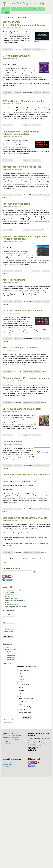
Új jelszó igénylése (9, 631)
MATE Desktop (7, 764)
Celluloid (22, 690)
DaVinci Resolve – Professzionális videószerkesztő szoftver (21, 133)
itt (22, 533)
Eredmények (7, 722)
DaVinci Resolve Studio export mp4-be (23, 101)
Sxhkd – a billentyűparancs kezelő (21, 348)
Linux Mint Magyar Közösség (27, 3)
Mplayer (22, 693)
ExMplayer (22, 676)
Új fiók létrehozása (9, 629)
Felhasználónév (8, 615)
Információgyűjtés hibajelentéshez (15, 607)
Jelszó (5, 622)
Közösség (40, 9)
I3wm (40, 385)
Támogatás (6, 12)
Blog (25, 9)
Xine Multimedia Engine (26, 707)
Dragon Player (23, 710)
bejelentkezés (37, 49)
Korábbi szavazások (9, 720)
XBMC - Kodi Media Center (27, 699)
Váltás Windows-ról (11, 592)
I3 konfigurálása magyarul (16, 56)
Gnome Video (23, 701)
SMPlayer (22, 682)
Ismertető (7, 596)
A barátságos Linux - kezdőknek (14, 590)
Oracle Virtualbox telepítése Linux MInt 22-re (26, 474)
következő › (35, 559)
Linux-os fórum (11, 655)
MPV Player (22, 679)
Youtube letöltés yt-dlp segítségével (22, 167)
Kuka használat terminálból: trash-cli (22, 311)
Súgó (13, 9)
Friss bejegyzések (10, 649)
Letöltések (32, 9)
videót (27, 118)
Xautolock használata (14, 280)
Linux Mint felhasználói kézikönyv (15, 600)
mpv (20, 696)
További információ (8, 49)
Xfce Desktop (7, 766)
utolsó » (42, 559)
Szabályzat (13, 740)
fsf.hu (14, 742)
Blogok (12, 17)
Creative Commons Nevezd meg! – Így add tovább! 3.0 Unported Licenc (39, 743)
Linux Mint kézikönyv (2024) (13, 598)
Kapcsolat (20, 740)
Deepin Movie (23, 704)
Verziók (7, 603)
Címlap (5, 17)
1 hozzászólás (18, 92)
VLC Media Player (24, 685)
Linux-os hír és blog (13, 658)
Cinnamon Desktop (8, 762)
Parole (21, 687)
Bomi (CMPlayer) (24, 671)
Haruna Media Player (25, 713)
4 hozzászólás (18, 195)
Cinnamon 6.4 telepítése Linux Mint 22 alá (25, 518)
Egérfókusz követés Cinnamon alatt (21, 409)
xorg (43, 393)
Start (8, 9)
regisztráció (27, 49)
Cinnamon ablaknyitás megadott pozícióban (26, 378)
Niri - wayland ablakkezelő (16, 204)
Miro (21, 673)
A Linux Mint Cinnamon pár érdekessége (24, 25)
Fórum (19, 9)
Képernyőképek (9, 594)
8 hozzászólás (18, 466)
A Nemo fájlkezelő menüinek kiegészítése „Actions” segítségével (25, 238)
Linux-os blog (11, 660)
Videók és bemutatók (11, 605)
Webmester (6, 738)
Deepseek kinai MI (12, 442)
